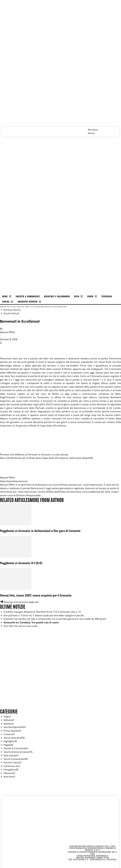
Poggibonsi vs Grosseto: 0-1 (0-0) (21, 563)
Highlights (10, 741)
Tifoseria (9, 773)
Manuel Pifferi (8, 332)
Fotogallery (11, 770)
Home (3, 306)
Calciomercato (12, 766)
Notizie (9, 724)
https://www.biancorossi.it (14, 481)
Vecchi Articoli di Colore (18, 752)
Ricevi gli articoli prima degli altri (19, 602)
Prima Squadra (12, 731)
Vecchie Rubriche (15, 727)
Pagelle (8, 745)
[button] (113, 130)
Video (7, 717)
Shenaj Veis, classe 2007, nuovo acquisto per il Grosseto (36, 596)
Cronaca (9, 734)
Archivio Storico (16, 306)
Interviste (9, 777)
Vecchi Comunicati (16, 759)
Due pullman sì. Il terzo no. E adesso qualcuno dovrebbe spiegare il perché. (44, 615)
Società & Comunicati (16, 748)
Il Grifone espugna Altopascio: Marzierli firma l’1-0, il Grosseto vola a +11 (42, 612)
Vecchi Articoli (32, 306)
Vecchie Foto (13, 763)
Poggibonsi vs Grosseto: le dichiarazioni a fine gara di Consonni (40, 531)
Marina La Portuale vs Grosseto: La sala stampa (43, 455)
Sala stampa (11, 755)
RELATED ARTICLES (15, 500)
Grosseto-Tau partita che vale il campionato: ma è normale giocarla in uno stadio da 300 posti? (55, 619)
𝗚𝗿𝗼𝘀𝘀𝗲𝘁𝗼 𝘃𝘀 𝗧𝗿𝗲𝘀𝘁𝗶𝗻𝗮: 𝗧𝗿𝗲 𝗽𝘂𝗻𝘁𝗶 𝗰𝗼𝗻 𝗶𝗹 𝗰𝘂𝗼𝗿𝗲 (31, 623)
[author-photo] (8, 474)
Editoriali (9, 720)
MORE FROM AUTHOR (47, 500)
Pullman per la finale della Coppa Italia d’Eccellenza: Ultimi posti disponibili (53, 458)
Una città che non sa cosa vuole (21, 626)
